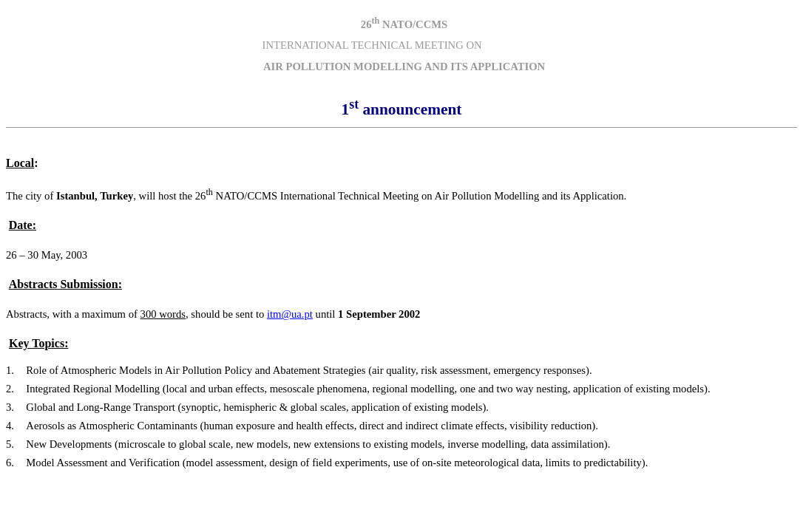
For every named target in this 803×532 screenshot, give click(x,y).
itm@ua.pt (290, 314)
